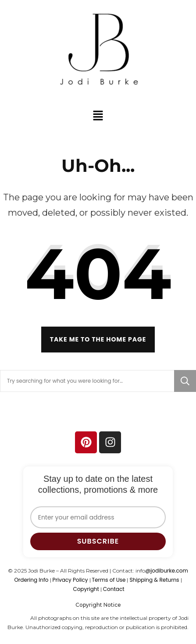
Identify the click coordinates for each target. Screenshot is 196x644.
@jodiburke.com (167, 571)
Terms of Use (109, 580)
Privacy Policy (70, 580)
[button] (98, 115)
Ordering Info (31, 580)
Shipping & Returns (154, 580)
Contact (114, 589)
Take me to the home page (98, 339)
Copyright (86, 589)
